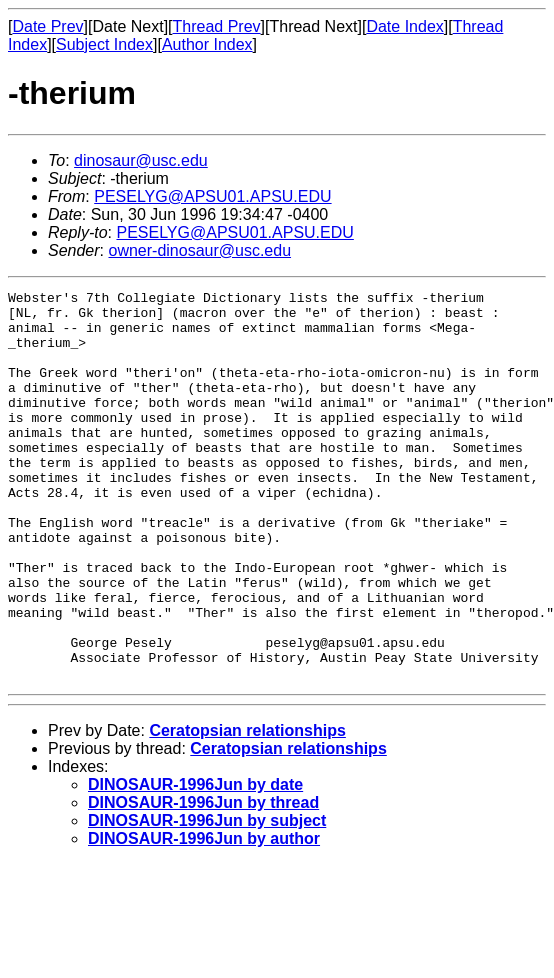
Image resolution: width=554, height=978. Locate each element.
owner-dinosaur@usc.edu (199, 250)
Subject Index (104, 44)
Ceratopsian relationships (247, 808)
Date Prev (47, 26)
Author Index (207, 44)
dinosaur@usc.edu (141, 160)
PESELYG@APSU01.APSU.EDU (212, 196)
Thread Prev (217, 26)
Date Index (404, 26)
